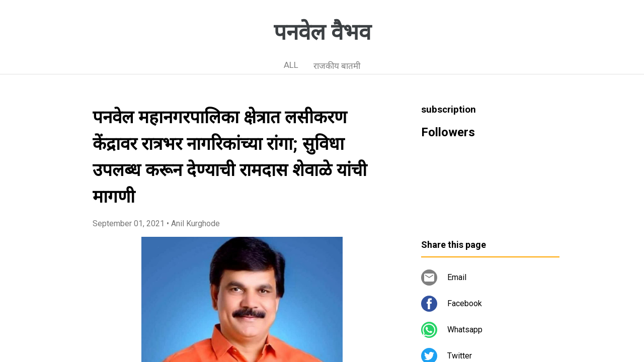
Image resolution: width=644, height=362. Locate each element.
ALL (291, 65)
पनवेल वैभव (322, 32)
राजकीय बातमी (337, 66)
